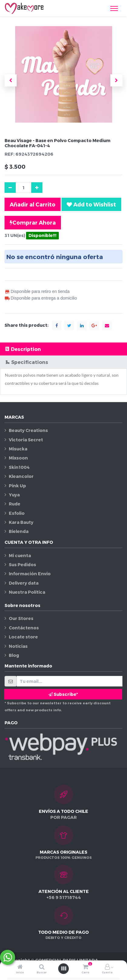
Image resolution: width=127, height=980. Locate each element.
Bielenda (19, 531)
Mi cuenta (20, 555)
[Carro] (85, 967)
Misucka (18, 449)
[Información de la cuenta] (107, 967)
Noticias (18, 646)
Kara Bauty (21, 522)
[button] (11, 80)
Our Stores (21, 618)
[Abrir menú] (64, 969)
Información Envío (30, 574)
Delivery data (24, 583)
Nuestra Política (27, 592)
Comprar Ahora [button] (33, 222)
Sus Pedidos (22, 565)
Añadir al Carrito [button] (33, 204)
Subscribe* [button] (63, 694)
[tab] (64, 349)
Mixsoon (18, 458)
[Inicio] (20, 967)
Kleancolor (21, 476)
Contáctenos (24, 628)
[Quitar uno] (10, 188)
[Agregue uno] (37, 188)
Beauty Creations (28, 430)
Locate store (23, 637)
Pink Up (17, 486)
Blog (14, 655)
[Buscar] (42, 967)
